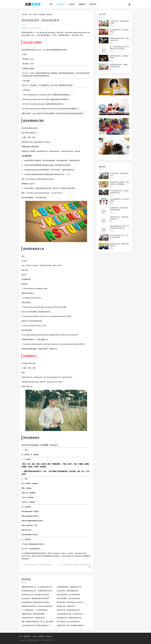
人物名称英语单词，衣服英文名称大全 (69, 587)
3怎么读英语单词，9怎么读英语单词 (68, 595)
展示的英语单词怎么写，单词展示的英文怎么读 (37, 591)
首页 (51, 4)
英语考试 (93, 4)
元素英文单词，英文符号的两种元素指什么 (70, 625)
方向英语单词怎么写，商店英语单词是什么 (35, 625)
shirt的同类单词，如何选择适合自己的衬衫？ (36, 602)
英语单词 (49, 14)
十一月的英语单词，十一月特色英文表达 (35, 610)
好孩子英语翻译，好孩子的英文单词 (68, 598)
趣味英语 (82, 4)
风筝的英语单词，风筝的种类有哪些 (33, 614)
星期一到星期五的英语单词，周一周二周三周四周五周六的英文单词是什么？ (37, 622)
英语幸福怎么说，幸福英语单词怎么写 (69, 618)
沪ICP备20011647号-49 (47, 640)
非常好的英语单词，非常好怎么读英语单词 (40, 565)
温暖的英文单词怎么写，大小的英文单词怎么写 (37, 587)
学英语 (35, 14)
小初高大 (72, 4)
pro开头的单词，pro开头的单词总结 (68, 622)
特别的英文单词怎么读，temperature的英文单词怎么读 (37, 607)
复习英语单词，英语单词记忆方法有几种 (70, 602)
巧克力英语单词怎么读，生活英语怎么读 (70, 614)
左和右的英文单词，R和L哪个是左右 (33, 618)
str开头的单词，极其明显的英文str (68, 591)
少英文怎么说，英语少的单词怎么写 (68, 610)
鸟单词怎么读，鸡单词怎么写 (66, 606)
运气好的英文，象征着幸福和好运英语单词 (35, 598)
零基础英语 (61, 4)
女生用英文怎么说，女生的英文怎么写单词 (35, 595)
